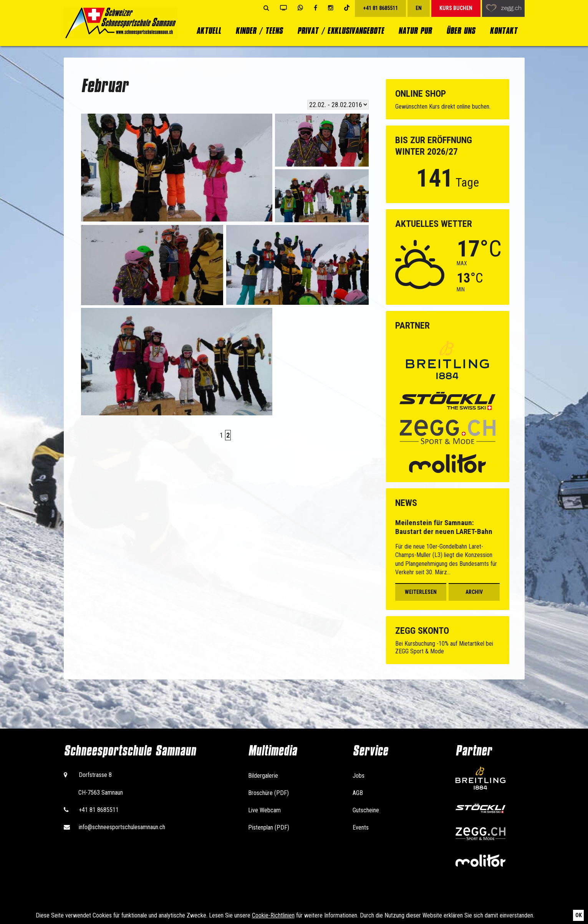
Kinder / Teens (259, 31)
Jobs (359, 776)
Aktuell (209, 31)
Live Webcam (264, 810)
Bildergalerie (263, 776)
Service (370, 751)
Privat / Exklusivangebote (341, 31)
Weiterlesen (421, 592)
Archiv (474, 592)
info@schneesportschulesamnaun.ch (122, 827)
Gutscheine (366, 810)
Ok (579, 915)
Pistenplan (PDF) (269, 827)
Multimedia (272, 751)
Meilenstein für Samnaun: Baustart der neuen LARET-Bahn (444, 527)
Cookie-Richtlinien (273, 915)
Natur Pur (415, 31)
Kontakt (504, 31)
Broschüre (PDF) (268, 793)
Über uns (461, 31)
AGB (358, 793)
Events (361, 827)
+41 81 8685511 (99, 810)
